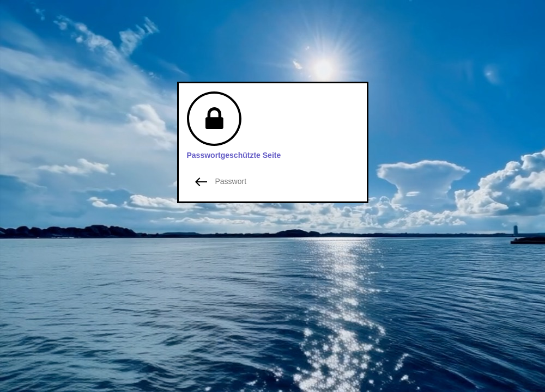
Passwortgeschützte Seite (234, 155)
